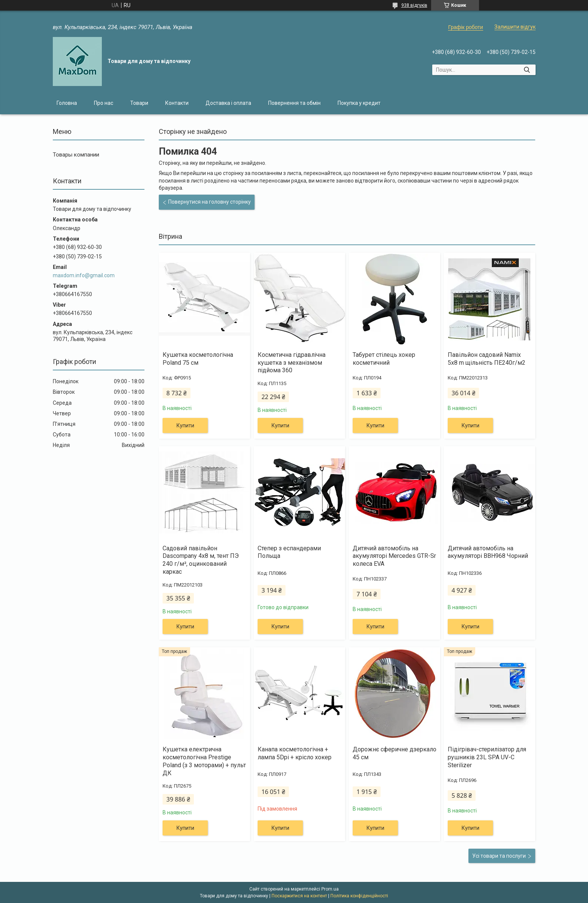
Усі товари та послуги (499, 856)
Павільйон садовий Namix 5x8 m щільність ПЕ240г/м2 (487, 359)
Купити (185, 425)
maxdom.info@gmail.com (84, 275)
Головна (67, 103)
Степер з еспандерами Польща (289, 552)
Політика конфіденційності (359, 896)
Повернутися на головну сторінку (210, 202)
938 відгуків (414, 5)
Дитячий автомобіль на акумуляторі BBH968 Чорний (488, 552)
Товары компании (76, 155)
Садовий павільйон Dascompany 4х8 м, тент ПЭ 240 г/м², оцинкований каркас (201, 560)
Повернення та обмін (294, 103)
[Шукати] (527, 70)
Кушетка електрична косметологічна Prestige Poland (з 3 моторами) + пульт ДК (204, 761)
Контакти (177, 103)
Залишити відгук (515, 27)
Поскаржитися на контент (299, 896)
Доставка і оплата (228, 103)
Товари (139, 103)
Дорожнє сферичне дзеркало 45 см (395, 753)
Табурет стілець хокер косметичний (384, 359)
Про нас (104, 103)
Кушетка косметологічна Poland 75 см (198, 359)
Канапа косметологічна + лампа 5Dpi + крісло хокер (295, 753)
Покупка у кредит (359, 103)
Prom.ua (330, 889)
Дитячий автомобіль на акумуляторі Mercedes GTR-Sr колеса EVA (394, 556)
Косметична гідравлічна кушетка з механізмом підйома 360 (292, 363)
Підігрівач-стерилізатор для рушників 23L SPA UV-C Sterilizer (487, 757)
